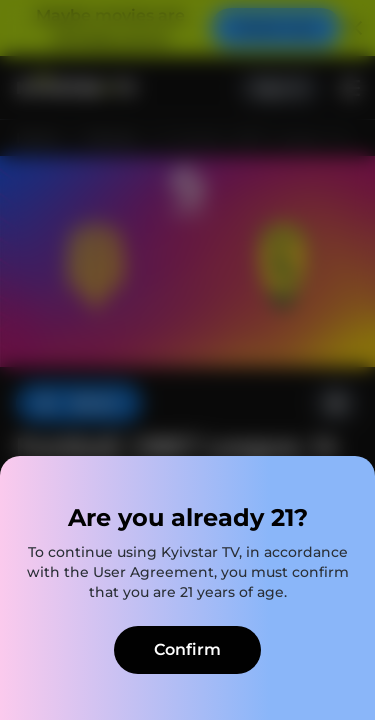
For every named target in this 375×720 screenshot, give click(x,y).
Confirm (187, 649)
